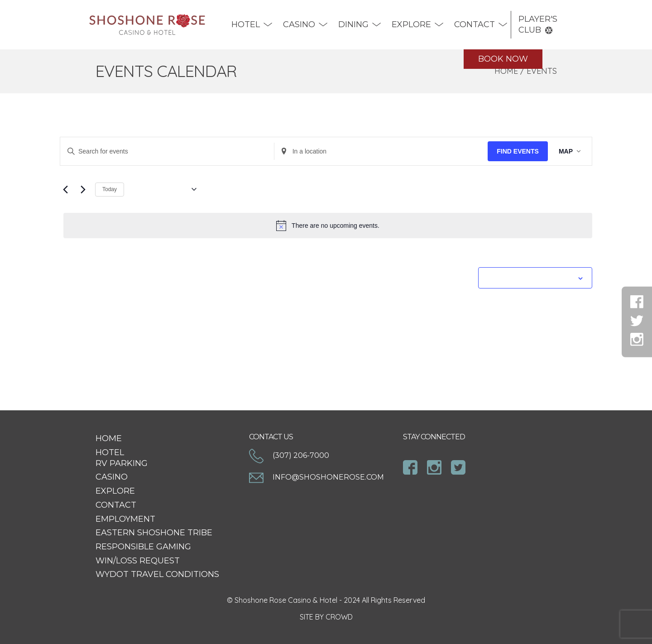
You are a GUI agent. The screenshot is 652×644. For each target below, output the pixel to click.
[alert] (328, 226)
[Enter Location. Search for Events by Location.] (381, 151)
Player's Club (538, 24)
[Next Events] (83, 189)
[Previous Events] (65, 189)
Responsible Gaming (143, 547)
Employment (125, 519)
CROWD (339, 617)
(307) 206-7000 (289, 456)
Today (110, 189)
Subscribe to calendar (530, 278)
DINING (353, 24)
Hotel (246, 24)
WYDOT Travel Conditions (157, 574)
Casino (299, 24)
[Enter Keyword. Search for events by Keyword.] (167, 151)
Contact (475, 24)
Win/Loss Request (138, 561)
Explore (411, 24)
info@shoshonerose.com (316, 478)
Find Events (518, 151)
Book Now (503, 59)
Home (506, 71)
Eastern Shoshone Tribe (154, 533)
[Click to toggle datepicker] (164, 189)
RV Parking (122, 463)
